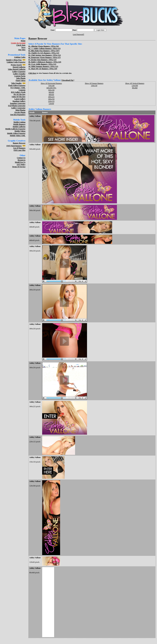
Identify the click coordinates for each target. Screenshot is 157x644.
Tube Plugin (21, 78)
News (23, 47)
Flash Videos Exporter (17, 85)
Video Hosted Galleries (17, 69)
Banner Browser (19, 143)
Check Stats (21, 45)
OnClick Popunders (18, 115)
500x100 (51, 90)
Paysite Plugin (20, 112)
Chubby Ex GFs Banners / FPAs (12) (45, 53)
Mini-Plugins (20, 110)
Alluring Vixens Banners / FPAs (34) (45, 46)
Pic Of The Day (20, 94)
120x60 (51, 104)
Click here (32, 73)
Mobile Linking (19, 122)
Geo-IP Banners (19, 148)
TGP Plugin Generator (17, 106)
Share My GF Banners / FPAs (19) (44, 69)
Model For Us (20, 162)
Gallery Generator (18, 108)
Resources (22, 160)
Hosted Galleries (19, 67)
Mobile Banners (19, 124)
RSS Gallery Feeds (18, 92)
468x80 (51, 92)
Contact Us (21, 158)
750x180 (51, 86)
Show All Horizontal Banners (51, 83)
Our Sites (22, 50)
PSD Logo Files (20, 150)
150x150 (94, 86)
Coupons (22, 90)
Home (23, 41)
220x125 (51, 101)
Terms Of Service (19, 167)
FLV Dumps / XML (18, 88)
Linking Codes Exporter (16, 62)
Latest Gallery (20, 99)
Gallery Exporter (19, 72)
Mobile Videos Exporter (16, 133)
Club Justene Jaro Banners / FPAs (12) (46, 55)
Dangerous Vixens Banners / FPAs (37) (46, 57)
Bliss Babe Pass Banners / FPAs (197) (45, 51)
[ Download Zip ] (68, 80)
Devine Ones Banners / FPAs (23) (44, 60)
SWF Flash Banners (14, 146)
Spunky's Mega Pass (14, 60)
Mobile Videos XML (18, 136)
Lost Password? (78, 34)
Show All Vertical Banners (135, 83)
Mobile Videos (20, 131)
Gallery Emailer (19, 74)
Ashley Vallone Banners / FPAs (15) (47, 48)
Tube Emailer (16, 83)
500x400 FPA (51, 88)
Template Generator (18, 103)
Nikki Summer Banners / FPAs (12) (45, 66)
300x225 (51, 97)
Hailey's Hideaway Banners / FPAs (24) (46, 62)
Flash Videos (21, 81)
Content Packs (20, 76)
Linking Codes (20, 57)
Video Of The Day (19, 97)
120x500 (135, 86)
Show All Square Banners (94, 83)
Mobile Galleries (19, 127)
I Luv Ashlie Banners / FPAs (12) (44, 64)
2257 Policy (21, 164)
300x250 (51, 99)
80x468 (135, 88)
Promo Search (16, 65)
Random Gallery (19, 101)
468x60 (51, 95)
